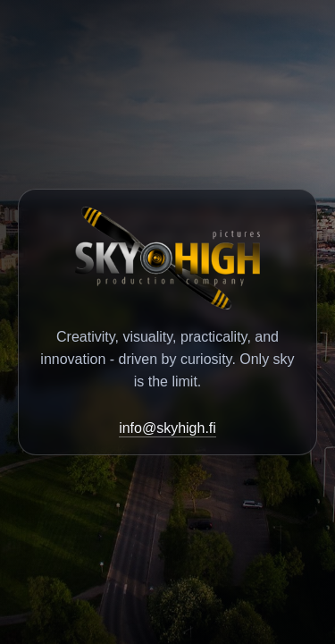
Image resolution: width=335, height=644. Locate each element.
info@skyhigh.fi (167, 428)
